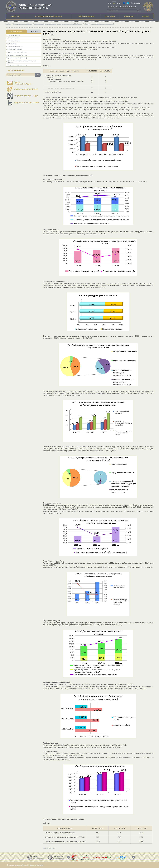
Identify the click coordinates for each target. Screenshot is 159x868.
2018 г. (86, 24)
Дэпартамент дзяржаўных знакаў (17, 58)
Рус (110, 3)
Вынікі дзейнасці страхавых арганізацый (102, 24)
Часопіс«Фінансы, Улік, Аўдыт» (23, 83)
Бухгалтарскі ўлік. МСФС (15, 47)
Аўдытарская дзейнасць (15, 49)
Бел (114, 3)
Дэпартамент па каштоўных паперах (18, 55)
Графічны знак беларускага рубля (27, 103)
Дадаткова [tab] (34, 31)
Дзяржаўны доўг (12, 44)
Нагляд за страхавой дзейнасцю (23, 24)
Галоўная (8, 24)
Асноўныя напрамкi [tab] (16, 31)
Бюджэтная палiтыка (14, 35)
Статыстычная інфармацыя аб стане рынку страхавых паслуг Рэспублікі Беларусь (58, 24)
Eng (119, 3)
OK (38, 75)
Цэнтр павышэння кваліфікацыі (26, 89)
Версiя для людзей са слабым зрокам (122, 7)
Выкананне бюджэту (14, 41)
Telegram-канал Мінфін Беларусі (26, 96)
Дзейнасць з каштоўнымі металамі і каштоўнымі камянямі (22, 61)
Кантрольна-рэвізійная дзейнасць (18, 65)
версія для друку (50, 848)
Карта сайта (137, 3)
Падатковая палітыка (14, 38)
